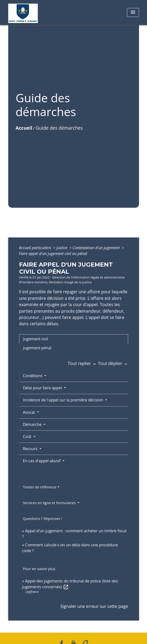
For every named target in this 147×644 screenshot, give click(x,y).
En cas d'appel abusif (42, 461)
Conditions (33, 376)
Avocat (30, 412)
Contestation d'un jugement (97, 248)
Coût (28, 437)
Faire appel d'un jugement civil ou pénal (53, 254)
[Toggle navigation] (133, 12)
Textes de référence (40, 487)
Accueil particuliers (36, 248)
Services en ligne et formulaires (50, 503)
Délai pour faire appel (43, 388)
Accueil (24, 128)
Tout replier (83, 363)
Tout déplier (113, 363)
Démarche (33, 424)
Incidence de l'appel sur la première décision (64, 400)
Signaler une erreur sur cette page (94, 606)
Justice (62, 248)
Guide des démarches (59, 128)
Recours (31, 449)
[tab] (74, 339)
